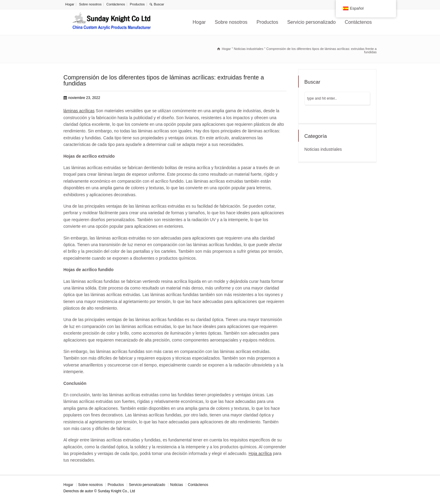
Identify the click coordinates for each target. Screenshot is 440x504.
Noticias (177, 485)
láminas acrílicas (79, 111)
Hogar (70, 4)
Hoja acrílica (260, 453)
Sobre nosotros (90, 4)
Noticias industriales (323, 149)
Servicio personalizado (312, 22)
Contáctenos (116, 4)
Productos (137, 4)
